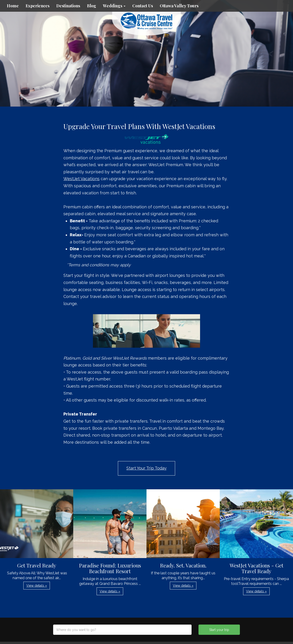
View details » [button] (37, 586)
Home (13, 6)
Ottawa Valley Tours (179, 6)
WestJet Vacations (81, 179)
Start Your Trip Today (146, 468)
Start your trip (219, 630)
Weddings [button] (114, 6)
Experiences (38, 6)
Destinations (68, 6)
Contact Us (143, 6)
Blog (92, 6)
